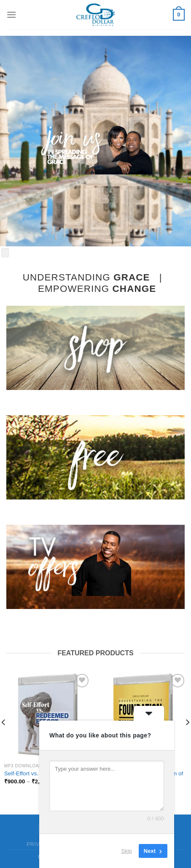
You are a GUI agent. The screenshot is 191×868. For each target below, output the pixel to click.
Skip (127, 851)
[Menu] (11, 15)
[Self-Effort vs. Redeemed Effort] (48, 715)
